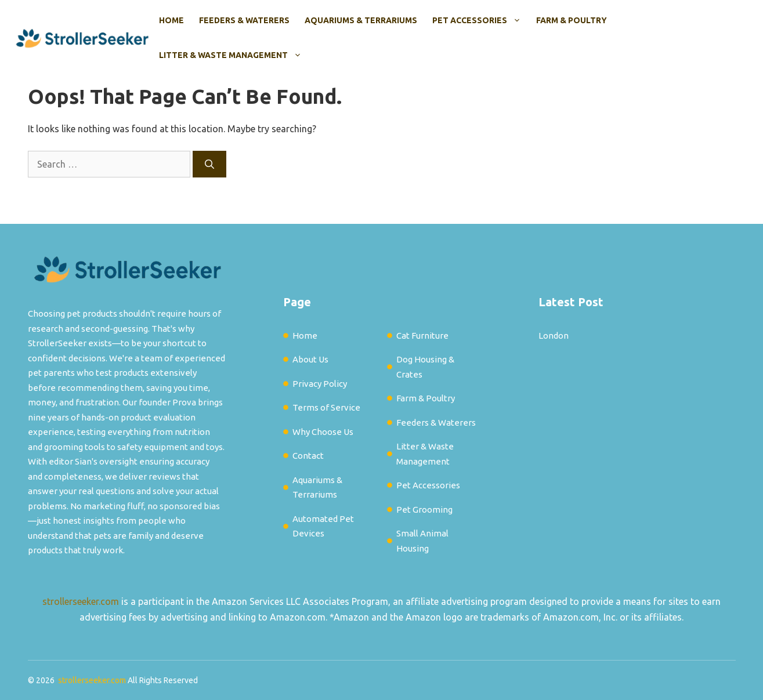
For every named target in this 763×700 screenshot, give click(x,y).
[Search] (209, 164)
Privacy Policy (320, 384)
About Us (310, 359)
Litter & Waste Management (234, 55)
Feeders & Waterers (244, 20)
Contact (308, 456)
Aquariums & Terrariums (361, 20)
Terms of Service (326, 407)
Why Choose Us (323, 432)
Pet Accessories (480, 20)
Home (171, 20)
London (554, 336)
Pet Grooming (424, 509)
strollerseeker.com (81, 601)
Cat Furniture (422, 336)
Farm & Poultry (572, 20)
